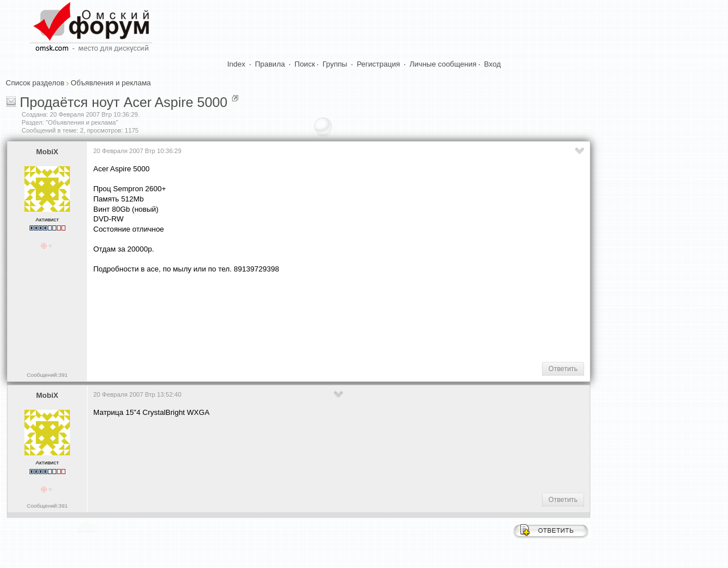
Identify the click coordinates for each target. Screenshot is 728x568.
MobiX (47, 152)
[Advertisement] (300, 316)
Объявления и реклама (111, 83)
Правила (270, 64)
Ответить (563, 369)
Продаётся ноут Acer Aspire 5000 (124, 102)
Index (237, 64)
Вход (492, 64)
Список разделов (35, 83)
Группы (335, 64)
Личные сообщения (443, 64)
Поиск (305, 64)
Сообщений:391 (47, 375)
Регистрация (378, 64)
